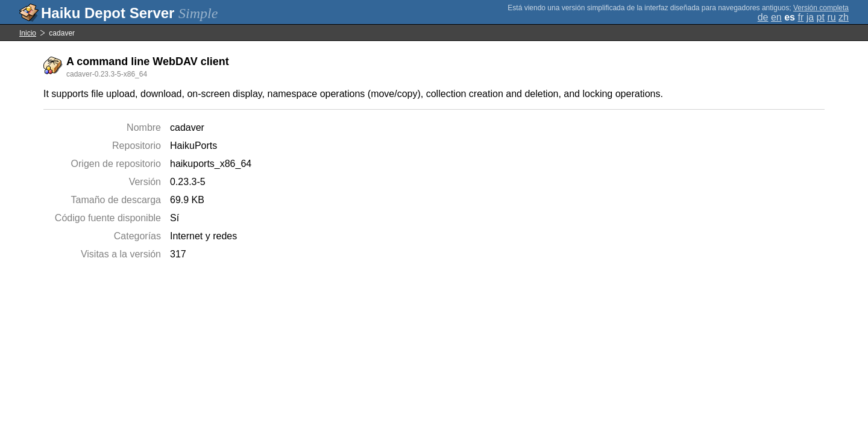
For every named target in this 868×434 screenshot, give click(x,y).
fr (800, 17)
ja (810, 17)
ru (831, 17)
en (776, 17)
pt (821, 17)
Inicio (28, 33)
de (763, 17)
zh (844, 17)
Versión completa (821, 8)
